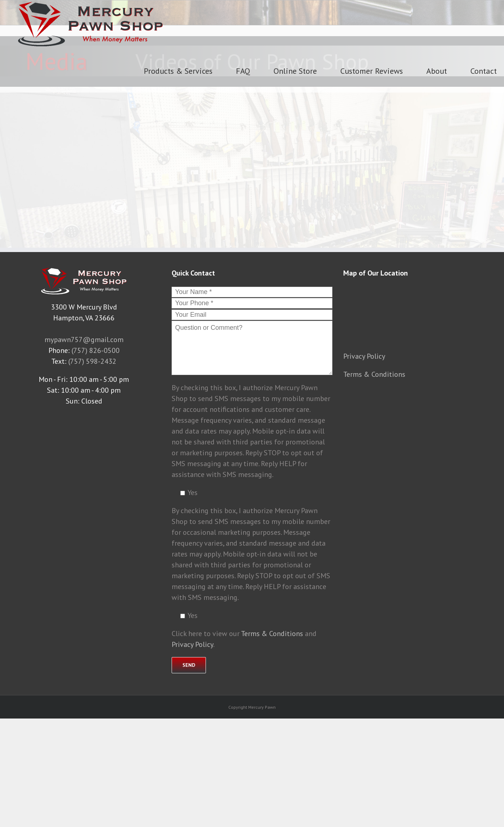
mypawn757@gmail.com (84, 340)
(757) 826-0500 (96, 350)
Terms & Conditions (272, 634)
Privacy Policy (192, 644)
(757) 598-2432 (92, 361)
